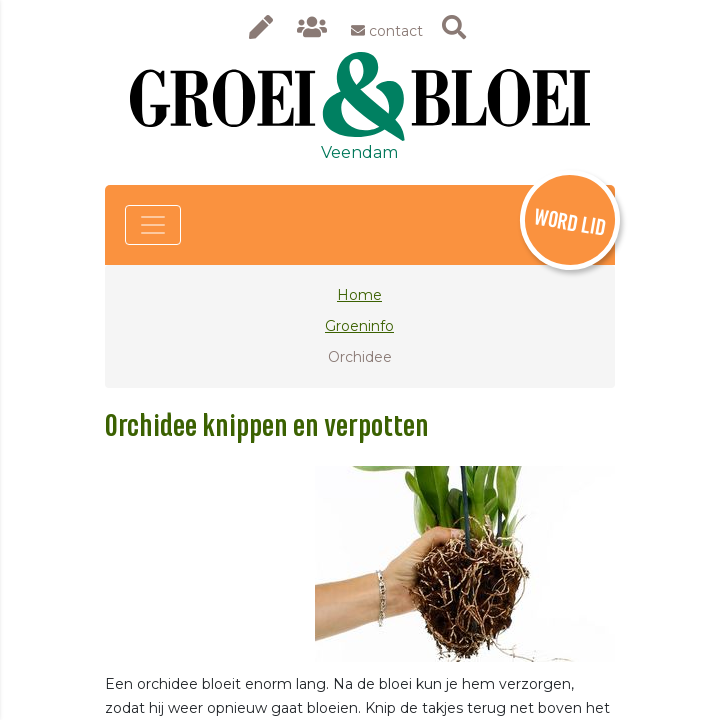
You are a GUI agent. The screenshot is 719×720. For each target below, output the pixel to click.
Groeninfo (359, 326)
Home (359, 295)
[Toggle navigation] (153, 225)
